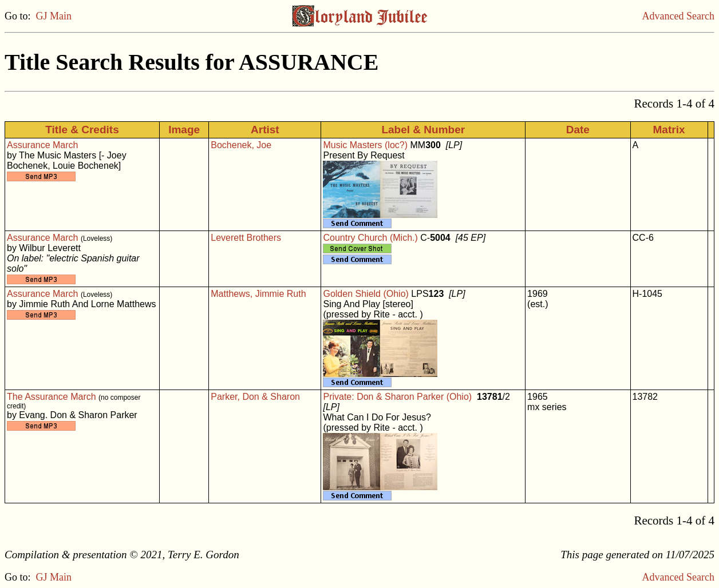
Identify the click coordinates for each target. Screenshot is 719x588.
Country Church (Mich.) (370, 238)
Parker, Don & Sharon (255, 397)
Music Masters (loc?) (365, 145)
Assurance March (43, 145)
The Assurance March (52, 397)
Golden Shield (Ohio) (366, 294)
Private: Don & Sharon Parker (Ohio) (397, 397)
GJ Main (54, 16)
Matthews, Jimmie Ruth (258, 294)
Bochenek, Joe (241, 145)
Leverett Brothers (246, 238)
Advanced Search (678, 16)
